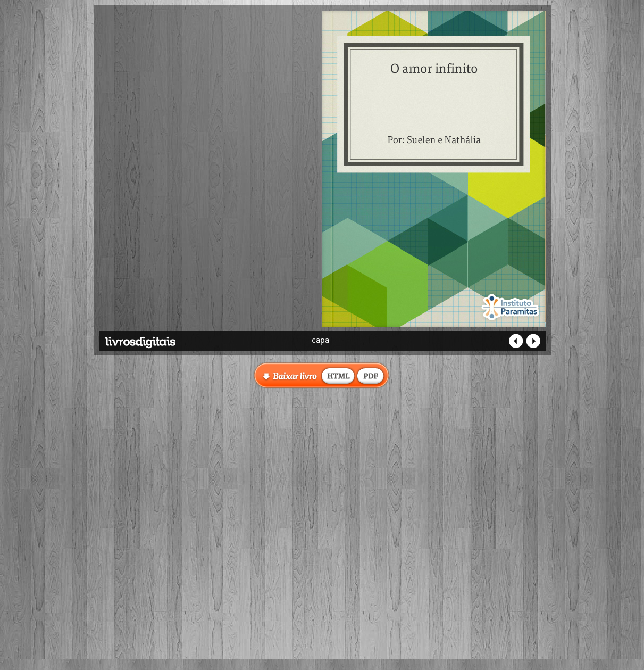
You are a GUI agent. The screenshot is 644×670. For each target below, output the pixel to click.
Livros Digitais (165, 338)
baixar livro (338, 375)
